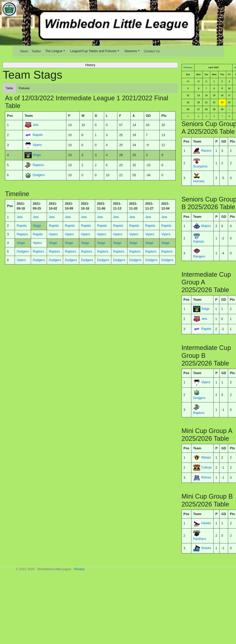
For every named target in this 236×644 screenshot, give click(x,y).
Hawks (206, 523)
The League (54, 51)
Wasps (206, 458)
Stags (205, 309)
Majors (206, 226)
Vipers (206, 382)
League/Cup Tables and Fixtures (93, 51)
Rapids (206, 329)
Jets (204, 319)
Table (9, 88)
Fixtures (24, 88)
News (24, 51)
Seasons (131, 51)
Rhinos (206, 478)
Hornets (199, 181)
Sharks (206, 548)
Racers (206, 151)
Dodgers (199, 398)
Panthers (200, 539)
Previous (188, 68)
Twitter (36, 51)
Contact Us (152, 51)
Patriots (199, 242)
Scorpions (200, 166)
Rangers (199, 256)
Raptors (199, 413)
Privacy (79, 569)
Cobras (206, 468)
